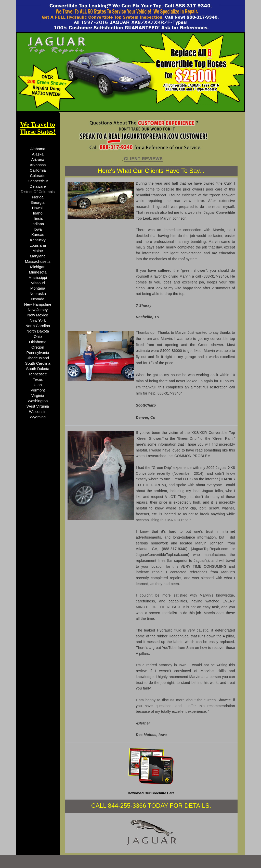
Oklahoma (38, 342)
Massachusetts (38, 261)
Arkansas (38, 165)
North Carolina (38, 326)
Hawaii (38, 208)
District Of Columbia (38, 192)
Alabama (38, 149)
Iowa (38, 229)
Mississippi (38, 277)
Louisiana (38, 245)
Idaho (38, 213)
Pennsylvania (38, 353)
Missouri (38, 283)
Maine (38, 251)
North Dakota (38, 331)
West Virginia (38, 406)
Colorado (38, 176)
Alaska (38, 154)
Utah (38, 385)
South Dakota (38, 369)
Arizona (38, 159)
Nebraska (38, 294)
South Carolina (38, 363)
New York (38, 320)
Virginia (38, 395)
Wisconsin (38, 412)
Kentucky (38, 240)
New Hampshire (38, 304)
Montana (38, 288)
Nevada (38, 299)
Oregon (38, 347)
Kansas (38, 235)
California (38, 170)
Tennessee (38, 374)
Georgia (38, 202)
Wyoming (38, 417)
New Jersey (38, 310)
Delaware (38, 186)
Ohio (38, 336)
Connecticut (38, 181)
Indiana (38, 224)
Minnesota (38, 272)
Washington (38, 401)
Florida (38, 197)
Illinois (38, 218)
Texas (38, 379)
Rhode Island (38, 358)
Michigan (38, 267)
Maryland (38, 256)
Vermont (38, 390)
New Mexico (38, 315)
